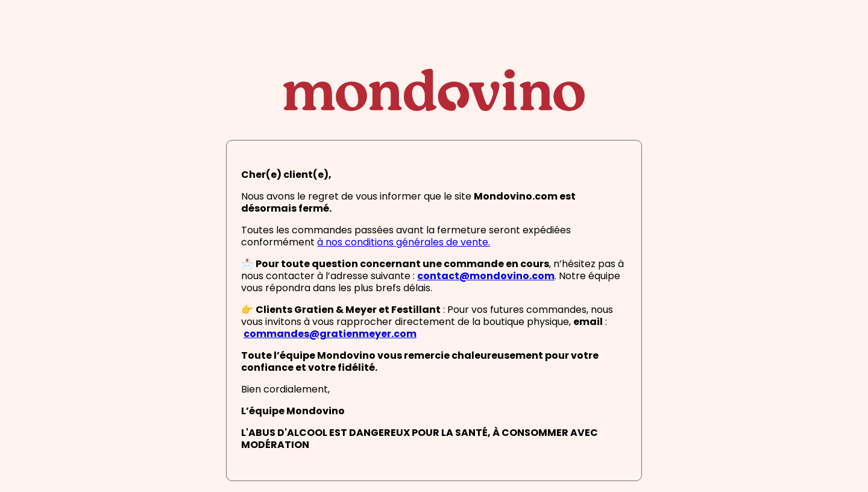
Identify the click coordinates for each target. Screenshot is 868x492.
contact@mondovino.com (486, 277)
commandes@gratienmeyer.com (330, 335)
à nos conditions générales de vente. (404, 243)
